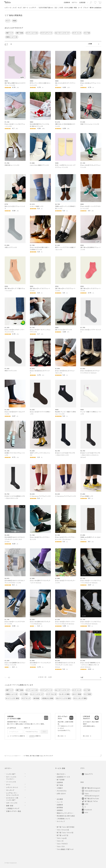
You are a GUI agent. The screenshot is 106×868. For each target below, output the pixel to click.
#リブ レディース (46, 33)
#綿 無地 (36, 698)
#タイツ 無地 (77, 694)
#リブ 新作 (88, 694)
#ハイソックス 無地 (12, 698)
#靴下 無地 (20, 33)
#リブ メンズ (77, 33)
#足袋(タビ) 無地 (48, 698)
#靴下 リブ (9, 33)
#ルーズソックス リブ (62, 33)
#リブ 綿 (87, 33)
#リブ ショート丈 (32, 33)
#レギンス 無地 (64, 694)
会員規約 (32, 736)
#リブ (8, 21)
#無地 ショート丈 (12, 37)
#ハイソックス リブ (37, 694)
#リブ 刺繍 (24, 694)
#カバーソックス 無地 (63, 698)
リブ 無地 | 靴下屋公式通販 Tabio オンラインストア (38, 756)
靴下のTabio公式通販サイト (13, 756)
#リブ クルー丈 (51, 694)
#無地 (14, 21)
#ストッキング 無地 (80, 698)
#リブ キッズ (26, 698)
